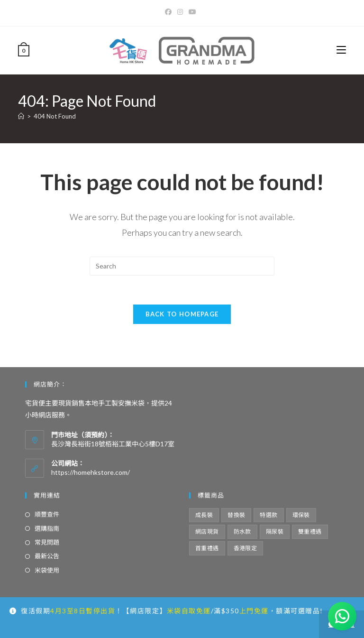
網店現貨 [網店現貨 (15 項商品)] (207, 532)
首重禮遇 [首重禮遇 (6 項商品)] (207, 548)
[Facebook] (170, 12)
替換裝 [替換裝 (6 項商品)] (236, 515)
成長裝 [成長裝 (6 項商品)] (204, 515)
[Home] (21, 116)
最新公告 (47, 556)
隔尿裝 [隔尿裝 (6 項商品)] (275, 532)
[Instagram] (180, 12)
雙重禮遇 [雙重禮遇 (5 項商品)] (310, 532)
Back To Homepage (182, 314)
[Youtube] (192, 12)
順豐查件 (47, 514)
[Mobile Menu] (341, 50)
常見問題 (47, 542)
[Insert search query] (182, 266)
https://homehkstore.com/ (91, 472)
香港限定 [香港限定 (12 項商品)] (246, 548)
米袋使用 (47, 570)
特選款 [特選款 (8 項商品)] (268, 515)
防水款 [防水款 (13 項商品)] (242, 532)
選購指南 (47, 528)
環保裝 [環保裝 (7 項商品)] (301, 515)
